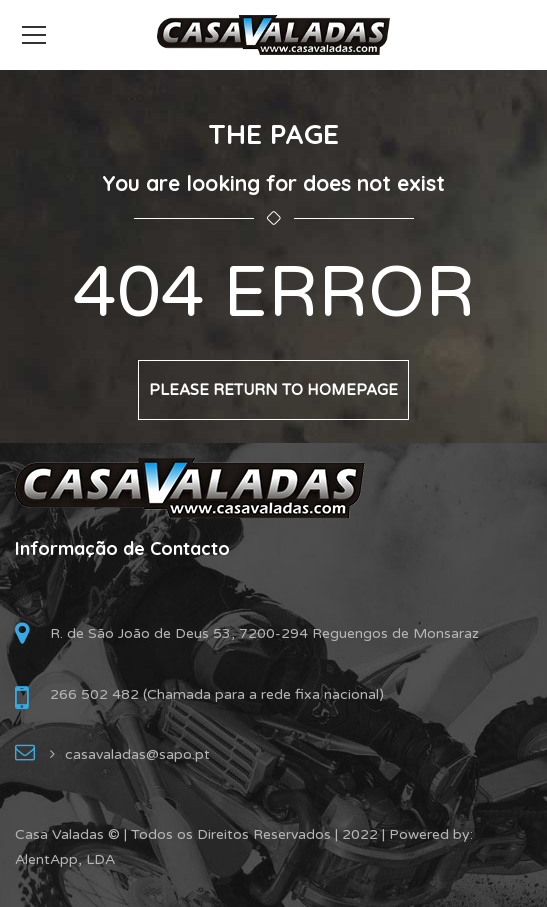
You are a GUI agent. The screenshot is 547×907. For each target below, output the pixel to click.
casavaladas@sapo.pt (137, 754)
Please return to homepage (273, 390)
